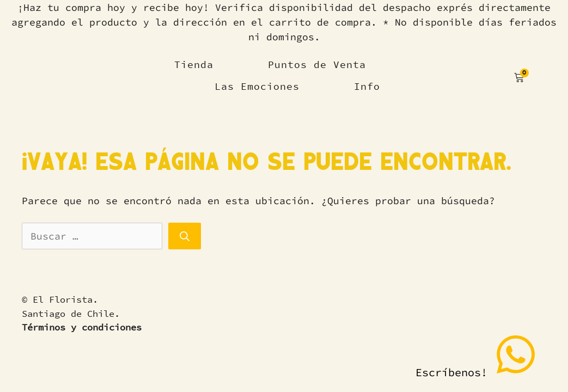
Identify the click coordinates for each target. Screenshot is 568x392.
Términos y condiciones (82, 327)
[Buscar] (185, 236)
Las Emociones (257, 86)
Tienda (194, 65)
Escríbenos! (477, 356)
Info (367, 86)
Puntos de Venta (317, 65)
